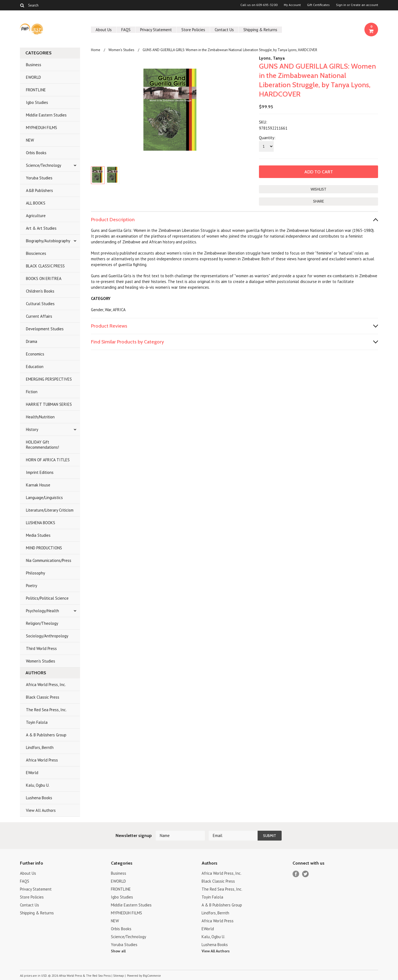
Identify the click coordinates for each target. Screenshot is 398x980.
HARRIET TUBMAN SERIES (49, 404)
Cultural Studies (40, 304)
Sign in (341, 5)
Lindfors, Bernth (40, 747)
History (32, 429)
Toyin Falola (37, 722)
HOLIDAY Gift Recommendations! (42, 445)
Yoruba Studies (39, 178)
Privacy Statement (156, 30)
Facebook (296, 874)
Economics (35, 354)
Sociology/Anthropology (47, 636)
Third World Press (41, 648)
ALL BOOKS (36, 203)
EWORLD (33, 77)
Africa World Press (42, 760)
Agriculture (36, 216)
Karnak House (38, 485)
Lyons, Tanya (272, 58)
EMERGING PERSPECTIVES (49, 379)
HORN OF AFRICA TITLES (48, 460)
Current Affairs (39, 316)
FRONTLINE (36, 90)
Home (96, 50)
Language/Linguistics (44, 498)
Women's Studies (41, 661)
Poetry (32, 586)
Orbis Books (36, 153)
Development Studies (45, 329)
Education (35, 367)
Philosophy (36, 573)
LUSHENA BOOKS (41, 523)
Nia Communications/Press (49, 560)
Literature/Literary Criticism (50, 510)
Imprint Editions (40, 472)
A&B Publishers (39, 190)
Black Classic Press (43, 697)
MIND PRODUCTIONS (44, 548)
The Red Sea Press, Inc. (46, 710)
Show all (118, 951)
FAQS (126, 30)
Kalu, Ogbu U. (38, 785)
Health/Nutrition (40, 417)
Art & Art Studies (41, 228)
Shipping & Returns (260, 30)
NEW (30, 140)
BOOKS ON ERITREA (44, 278)
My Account (292, 5)
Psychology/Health (42, 611)
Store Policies (193, 30)
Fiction (32, 392)
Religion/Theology (42, 623)
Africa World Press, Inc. (46, 685)
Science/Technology (44, 165)
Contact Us (224, 30)
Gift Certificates (318, 5)
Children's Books (40, 291)
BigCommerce (152, 976)
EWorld (32, 773)
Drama (32, 341)
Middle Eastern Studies (46, 115)
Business (34, 65)
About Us (104, 30)
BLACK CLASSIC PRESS (45, 266)
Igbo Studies (37, 102)
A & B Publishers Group (46, 735)
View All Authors (41, 810)
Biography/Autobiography (48, 241)
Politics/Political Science (47, 598)
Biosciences (36, 253)
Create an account (364, 5)
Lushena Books (39, 798)
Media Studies (38, 535)
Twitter (306, 874)
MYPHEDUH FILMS (42, 128)
